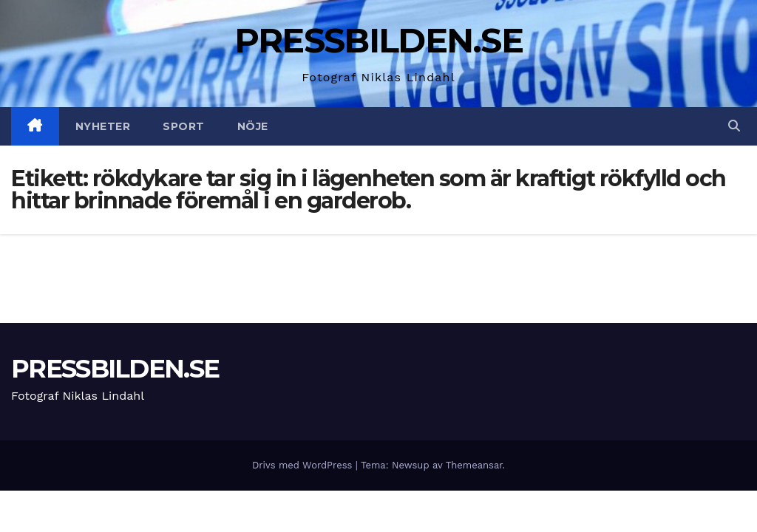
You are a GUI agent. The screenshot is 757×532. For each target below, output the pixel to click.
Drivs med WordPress (304, 465)
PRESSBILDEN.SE (378, 40)
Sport (184, 126)
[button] (734, 126)
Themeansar (474, 465)
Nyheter (103, 126)
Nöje (253, 126)
